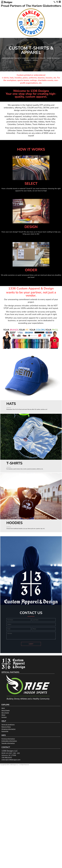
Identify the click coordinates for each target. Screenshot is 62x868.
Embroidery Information (9, 741)
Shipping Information (8, 729)
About (3, 715)
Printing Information (8, 739)
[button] (57, 2)
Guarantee (5, 731)
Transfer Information (8, 743)
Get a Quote (5, 713)
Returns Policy (6, 727)
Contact (4, 717)
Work (3, 708)
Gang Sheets (6, 710)
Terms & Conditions (8, 725)
